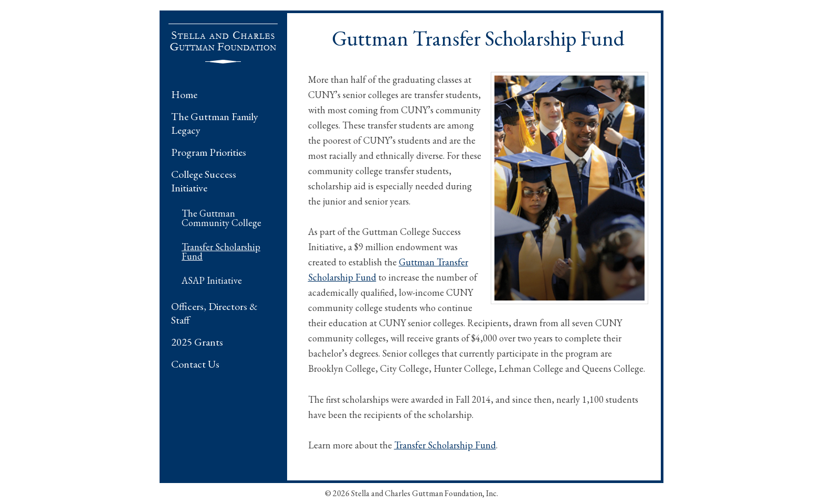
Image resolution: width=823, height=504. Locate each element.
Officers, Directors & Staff (214, 313)
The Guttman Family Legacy (215, 123)
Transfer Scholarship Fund (221, 251)
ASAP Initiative (212, 280)
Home (184, 94)
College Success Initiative (204, 181)
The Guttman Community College (221, 218)
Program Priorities (209, 152)
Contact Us (195, 364)
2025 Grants (197, 342)
